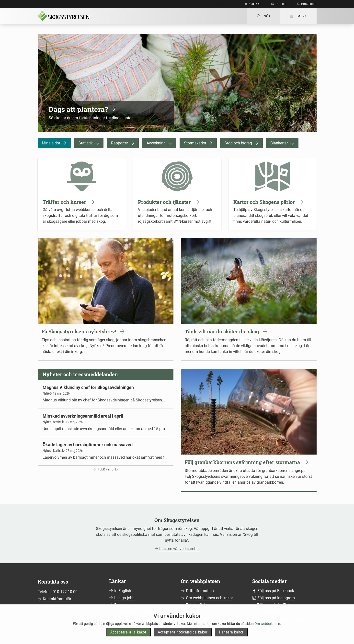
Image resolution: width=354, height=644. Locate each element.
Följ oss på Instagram (276, 598)
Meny (298, 16)
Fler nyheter (108, 469)
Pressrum (122, 605)
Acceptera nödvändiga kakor (183, 638)
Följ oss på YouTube (274, 605)
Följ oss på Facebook (276, 591)
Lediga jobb (124, 598)
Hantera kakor (231, 638)
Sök (264, 16)
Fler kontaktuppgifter (61, 606)
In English (123, 591)
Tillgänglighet (198, 605)
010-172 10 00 (65, 592)
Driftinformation (200, 591)
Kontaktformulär (57, 599)
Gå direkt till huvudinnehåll (215, 4)
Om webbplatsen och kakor (209, 598)
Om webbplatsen (267, 630)
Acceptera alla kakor (128, 638)
